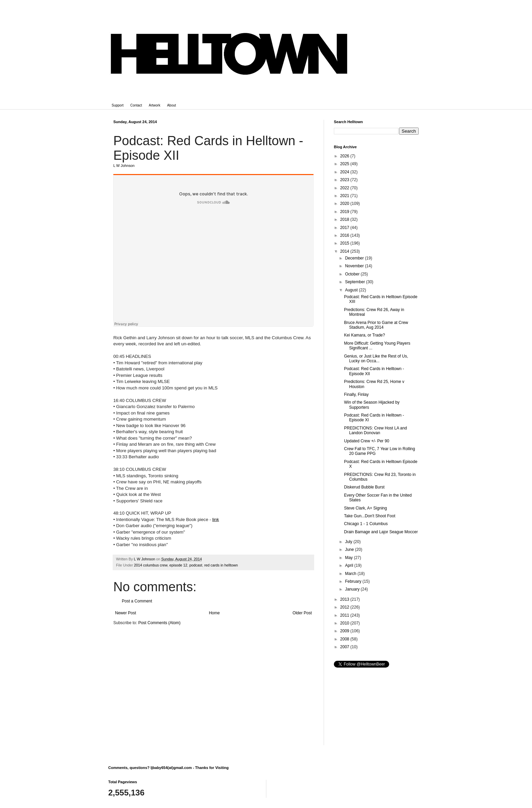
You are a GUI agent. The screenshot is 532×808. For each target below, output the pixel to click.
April (350, 565)
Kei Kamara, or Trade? (365, 335)
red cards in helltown (221, 565)
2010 (345, 623)
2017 (345, 228)
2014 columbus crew (151, 565)
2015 (345, 243)
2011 (345, 615)
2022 (345, 188)
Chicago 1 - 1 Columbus (366, 524)
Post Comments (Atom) (159, 623)
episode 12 (178, 565)
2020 (345, 204)
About (171, 105)
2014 (345, 251)
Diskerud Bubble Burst (364, 487)
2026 (345, 156)
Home (214, 613)
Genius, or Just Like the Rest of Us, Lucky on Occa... (376, 359)
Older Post (302, 613)
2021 (345, 196)
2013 (345, 599)
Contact (136, 105)
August (352, 290)
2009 (345, 631)
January (353, 589)
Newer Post (126, 613)
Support (118, 105)
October (353, 274)
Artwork (155, 105)
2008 (345, 639)
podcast (196, 565)
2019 (345, 212)
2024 (345, 172)
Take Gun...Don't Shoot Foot (370, 516)
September (356, 282)
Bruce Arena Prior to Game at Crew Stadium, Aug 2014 (376, 325)
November (355, 266)
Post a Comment (137, 601)
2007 (345, 647)
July (349, 542)
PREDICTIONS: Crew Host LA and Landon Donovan (375, 430)
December (355, 258)
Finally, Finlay (356, 395)
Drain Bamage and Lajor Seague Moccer (381, 532)
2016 (345, 235)
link (216, 520)
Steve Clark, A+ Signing (365, 508)
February (354, 581)
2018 (345, 219)
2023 (345, 180)
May (349, 558)
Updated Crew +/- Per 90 (367, 441)
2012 (345, 607)
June (350, 550)
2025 (345, 164)
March (351, 574)
